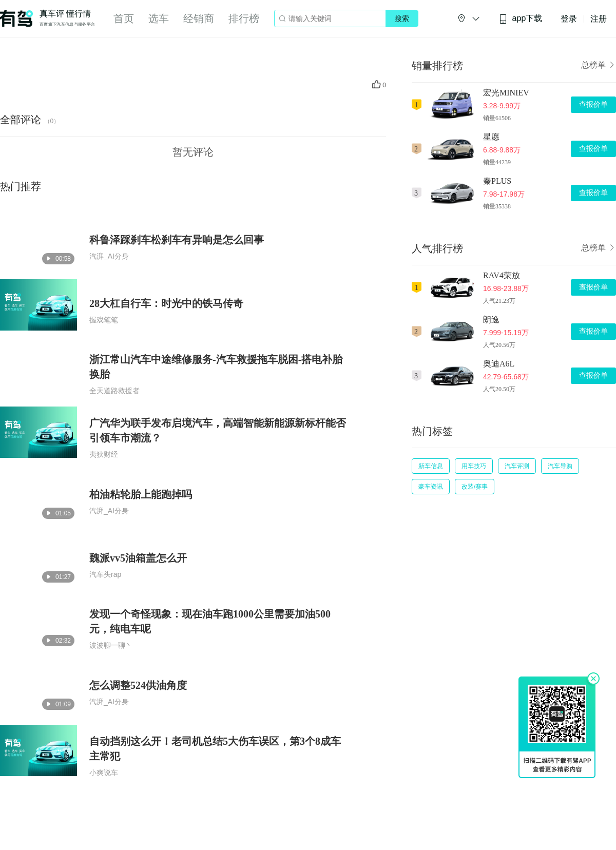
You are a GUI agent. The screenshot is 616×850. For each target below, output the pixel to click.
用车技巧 (474, 466)
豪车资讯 (431, 487)
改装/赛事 (475, 487)
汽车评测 (517, 466)
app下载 (521, 19)
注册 (599, 19)
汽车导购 (560, 466)
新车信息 (431, 466)
